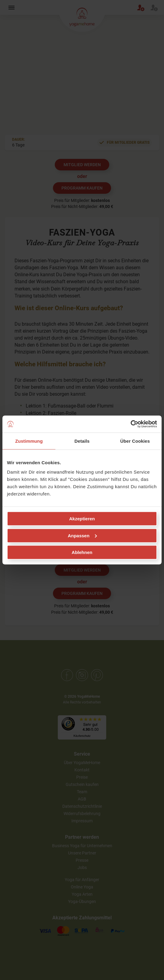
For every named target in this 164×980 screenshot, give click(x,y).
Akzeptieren (82, 519)
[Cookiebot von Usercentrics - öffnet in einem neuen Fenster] (131, 424)
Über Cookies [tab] (135, 441)
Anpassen (82, 535)
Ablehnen (82, 552)
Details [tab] (82, 441)
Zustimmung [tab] (29, 441)
